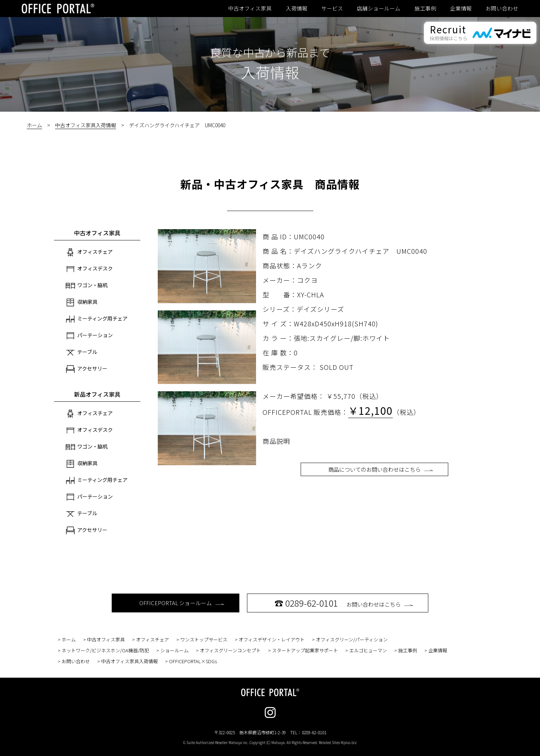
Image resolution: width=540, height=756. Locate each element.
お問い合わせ (502, 8)
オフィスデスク (89, 269)
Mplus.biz (349, 742)
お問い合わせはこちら (344, 603)
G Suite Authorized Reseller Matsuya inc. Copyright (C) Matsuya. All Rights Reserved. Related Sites (270, 742)
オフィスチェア (89, 252)
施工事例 (425, 8)
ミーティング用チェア (97, 319)
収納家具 (82, 302)
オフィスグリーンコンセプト (230, 650)
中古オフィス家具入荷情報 (86, 125)
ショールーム (174, 650)
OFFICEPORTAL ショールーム (182, 603)
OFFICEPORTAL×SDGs (193, 661)
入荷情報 (297, 8)
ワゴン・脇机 (87, 286)
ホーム (34, 125)
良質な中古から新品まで (270, 52)
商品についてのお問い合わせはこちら (381, 469)
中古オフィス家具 (250, 8)
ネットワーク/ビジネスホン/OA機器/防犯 (105, 650)
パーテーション (89, 336)
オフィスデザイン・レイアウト (272, 639)
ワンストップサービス (204, 639)
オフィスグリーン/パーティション (352, 639)
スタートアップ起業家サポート (305, 650)
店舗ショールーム (379, 8)
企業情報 (461, 8)
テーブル (81, 352)
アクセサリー (86, 369)
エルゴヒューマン (368, 650)
